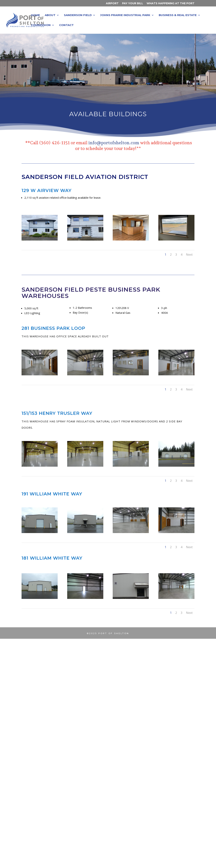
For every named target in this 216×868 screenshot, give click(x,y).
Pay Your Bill (133, 4)
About (50, 15)
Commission (41, 25)
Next (189, 255)
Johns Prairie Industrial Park (125, 15)
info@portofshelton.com (114, 143)
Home (35, 15)
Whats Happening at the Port (171, 4)
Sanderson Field (78, 15)
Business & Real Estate (178, 15)
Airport (112, 4)
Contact (66, 25)
